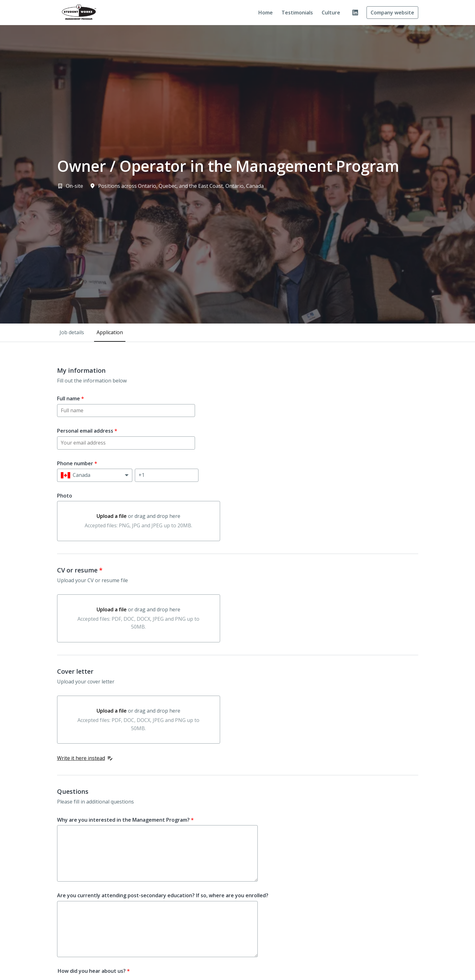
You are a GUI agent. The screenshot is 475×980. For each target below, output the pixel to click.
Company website (392, 13)
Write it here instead (85, 758)
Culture (331, 13)
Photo (65, 496)
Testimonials (297, 13)
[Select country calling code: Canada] (95, 475)
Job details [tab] (72, 332)
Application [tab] (110, 332)
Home (266, 13)
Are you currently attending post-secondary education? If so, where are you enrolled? (163, 895)
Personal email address (87, 431)
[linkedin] (355, 13)
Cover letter (75, 672)
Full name (71, 398)
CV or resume (80, 570)
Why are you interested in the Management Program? (125, 820)
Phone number (77, 463)
